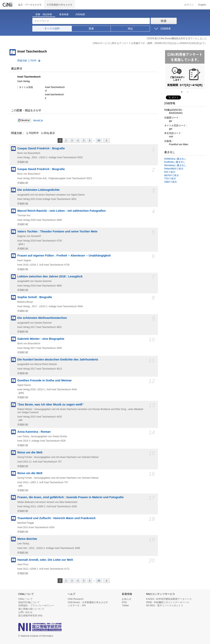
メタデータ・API (77, 606)
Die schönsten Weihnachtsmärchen (42, 318)
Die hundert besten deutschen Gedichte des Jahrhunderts (58, 359)
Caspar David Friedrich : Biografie (41, 148)
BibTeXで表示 (172, 175)
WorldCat (38, 121)
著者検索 (64, 14)
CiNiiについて (26, 599)
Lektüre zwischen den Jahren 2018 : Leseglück (50, 276)
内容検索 (80, 14)
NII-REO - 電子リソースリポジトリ (165, 606)
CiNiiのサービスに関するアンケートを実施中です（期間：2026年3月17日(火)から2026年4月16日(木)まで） (150, 43)
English (202, 5)
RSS (124, 602)
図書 (91, 29)
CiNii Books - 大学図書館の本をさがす (88, 602)
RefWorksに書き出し (175, 159)
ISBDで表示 (171, 182)
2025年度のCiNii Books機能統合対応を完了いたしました (177, 38)
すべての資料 (52, 29)
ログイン (189, 5)
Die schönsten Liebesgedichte (38, 190)
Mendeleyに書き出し (175, 165)
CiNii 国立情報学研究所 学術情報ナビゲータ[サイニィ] (8, 5)
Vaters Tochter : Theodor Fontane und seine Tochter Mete (57, 231)
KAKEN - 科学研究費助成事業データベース (169, 599)
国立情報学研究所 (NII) (30, 616)
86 (99, 140)
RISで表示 (170, 172)
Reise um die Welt (30, 452)
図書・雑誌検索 (44, 14)
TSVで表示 (170, 179)
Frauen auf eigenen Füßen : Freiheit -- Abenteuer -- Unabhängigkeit (64, 256)
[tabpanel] (185, 70)
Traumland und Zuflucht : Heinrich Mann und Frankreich (56, 518)
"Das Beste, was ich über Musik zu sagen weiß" (50, 404)
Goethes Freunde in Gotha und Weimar (45, 380)
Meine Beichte (27, 539)
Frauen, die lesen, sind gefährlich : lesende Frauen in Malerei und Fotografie (70, 497)
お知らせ (127, 599)
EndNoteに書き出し (175, 162)
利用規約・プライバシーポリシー (36, 606)
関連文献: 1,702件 (27, 61)
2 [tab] (189, 92)
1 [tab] (183, 92)
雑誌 (130, 29)
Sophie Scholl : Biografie (35, 297)
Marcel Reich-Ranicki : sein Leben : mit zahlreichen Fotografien (62, 211)
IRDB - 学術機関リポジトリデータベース (168, 602)
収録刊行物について (29, 602)
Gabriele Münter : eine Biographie (41, 339)
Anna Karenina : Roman (34, 432)
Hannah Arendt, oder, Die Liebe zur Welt (45, 560)
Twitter (125, 606)
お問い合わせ (25, 612)
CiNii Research (76, 599)
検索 (164, 21)
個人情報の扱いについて (31, 609)
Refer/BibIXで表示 (174, 169)
